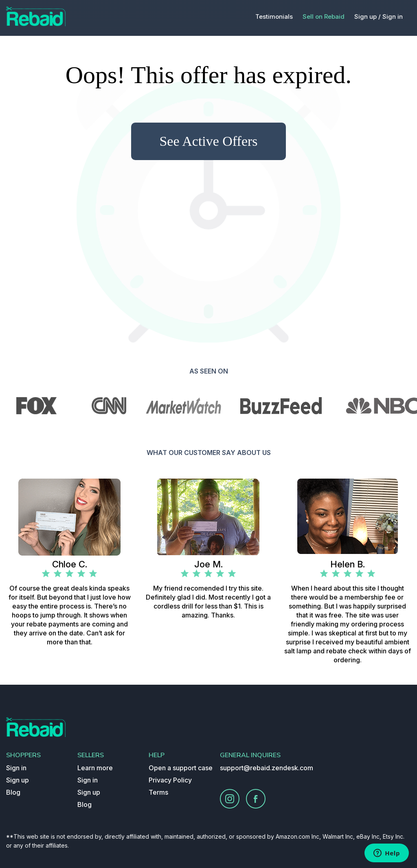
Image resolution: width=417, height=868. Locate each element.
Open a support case (181, 768)
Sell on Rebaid (324, 16)
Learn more (95, 768)
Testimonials (274, 16)
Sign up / (368, 16)
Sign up (18, 780)
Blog (13, 792)
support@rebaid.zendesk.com (267, 768)
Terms (158, 792)
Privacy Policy (170, 780)
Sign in (393, 16)
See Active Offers (208, 141)
